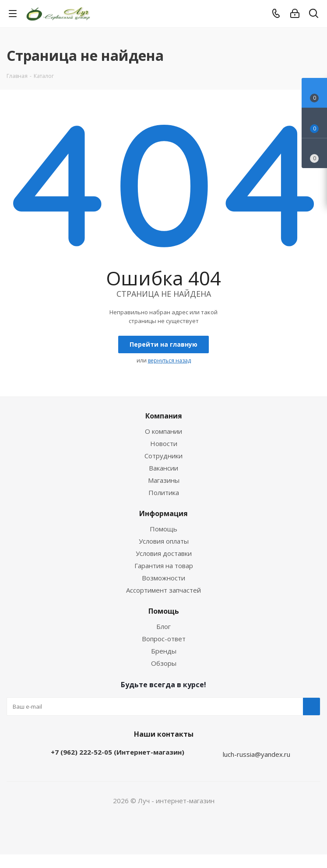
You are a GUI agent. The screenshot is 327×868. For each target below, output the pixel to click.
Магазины (164, 480)
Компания (164, 416)
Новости (164, 443)
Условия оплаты (164, 541)
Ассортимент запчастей (163, 590)
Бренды (164, 651)
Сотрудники (163, 456)
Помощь (163, 529)
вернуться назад (169, 360)
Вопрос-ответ (164, 639)
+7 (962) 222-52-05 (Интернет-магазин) (118, 752)
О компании (163, 431)
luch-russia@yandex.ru (257, 754)
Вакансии (163, 468)
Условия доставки (164, 553)
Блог (163, 626)
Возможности (163, 578)
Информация (163, 513)
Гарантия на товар (164, 566)
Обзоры (164, 663)
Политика (164, 492)
